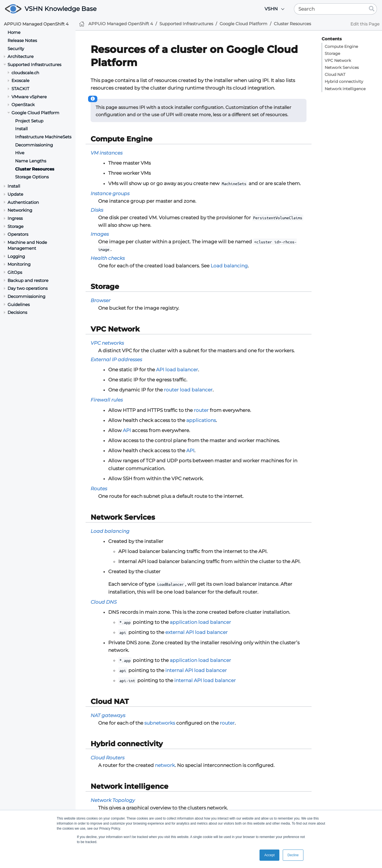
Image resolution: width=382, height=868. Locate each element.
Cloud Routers (108, 758)
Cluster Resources (35, 169)
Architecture (21, 56)
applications (201, 420)
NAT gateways (108, 715)
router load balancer (188, 390)
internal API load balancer (196, 670)
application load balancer (200, 622)
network (165, 765)
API (127, 430)
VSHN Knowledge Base (61, 9)
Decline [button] (293, 855)
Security (16, 49)
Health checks (108, 258)
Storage (332, 53)
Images (100, 234)
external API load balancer (196, 632)
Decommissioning (34, 145)
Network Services (342, 67)
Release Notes (22, 40)
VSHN (271, 9)
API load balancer (177, 370)
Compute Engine (341, 46)
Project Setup (29, 121)
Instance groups (110, 193)
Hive (20, 153)
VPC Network (338, 60)
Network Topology (113, 800)
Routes (99, 489)
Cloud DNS (104, 602)
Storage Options (32, 177)
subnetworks (160, 723)
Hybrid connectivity (344, 81)
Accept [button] (269, 855)
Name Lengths (31, 161)
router (201, 410)
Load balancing (229, 266)
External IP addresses (116, 360)
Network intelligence (345, 89)
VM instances (107, 153)
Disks (97, 210)
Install (21, 129)
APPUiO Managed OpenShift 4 (36, 24)
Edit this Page (365, 24)
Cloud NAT (335, 74)
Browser (101, 300)
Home (14, 32)
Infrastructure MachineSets (43, 137)
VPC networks (107, 343)
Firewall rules (107, 400)
